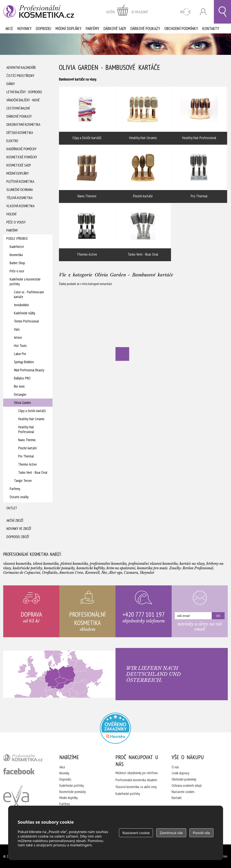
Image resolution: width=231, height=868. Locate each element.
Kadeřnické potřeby (72, 786)
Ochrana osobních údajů (187, 786)
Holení (11, 214)
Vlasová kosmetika (20, 206)
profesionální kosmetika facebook (19, 771)
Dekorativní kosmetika (23, 124)
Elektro (12, 141)
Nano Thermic (27, 440)
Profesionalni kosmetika (115, 728)
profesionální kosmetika (26, 759)
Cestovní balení (18, 108)
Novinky (24, 28)
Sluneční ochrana (20, 190)
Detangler (20, 394)
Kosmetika (16, 255)
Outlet (12, 508)
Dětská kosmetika (20, 133)
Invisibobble (21, 305)
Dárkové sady (115, 28)
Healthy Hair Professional (26, 429)
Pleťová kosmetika (20, 181)
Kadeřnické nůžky (25, 313)
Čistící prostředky (20, 76)
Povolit (201, 833)
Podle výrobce (17, 238)
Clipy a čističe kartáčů (32, 411)
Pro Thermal (26, 456)
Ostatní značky (19, 497)
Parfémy (92, 28)
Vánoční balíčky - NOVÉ (23, 100)
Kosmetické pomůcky (22, 157)
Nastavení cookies (183, 792)
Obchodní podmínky (181, 28)
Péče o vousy (16, 222)
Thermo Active (28, 464)
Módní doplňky (68, 28)
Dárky (11, 84)
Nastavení (136, 833)
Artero (18, 337)
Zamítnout (171, 833)
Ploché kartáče (28, 448)
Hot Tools (20, 346)
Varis (17, 329)
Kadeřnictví (17, 247)
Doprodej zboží (18, 537)
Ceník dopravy (180, 773)
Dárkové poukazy (145, 28)
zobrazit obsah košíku (127, 12)
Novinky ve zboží (19, 529)
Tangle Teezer (23, 481)
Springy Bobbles (24, 362)
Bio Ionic (19, 386)
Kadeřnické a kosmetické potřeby (25, 282)
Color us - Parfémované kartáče (29, 294)
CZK (186, 12)
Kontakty (211, 28)
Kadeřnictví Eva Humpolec (16, 799)
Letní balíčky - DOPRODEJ (24, 92)
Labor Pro (20, 354)
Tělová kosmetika (19, 198)
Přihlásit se (203, 12)
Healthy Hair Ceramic (31, 419)
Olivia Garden (22, 403)
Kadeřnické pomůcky (21, 149)
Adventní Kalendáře (21, 67)
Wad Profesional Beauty (29, 370)
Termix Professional (26, 321)
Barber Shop (17, 263)
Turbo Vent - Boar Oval (33, 472)
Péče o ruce (17, 271)
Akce (9, 28)
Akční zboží (15, 520)
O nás (175, 767)
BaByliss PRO (22, 378)
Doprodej (43, 28)
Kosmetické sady (19, 165)
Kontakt (177, 798)
